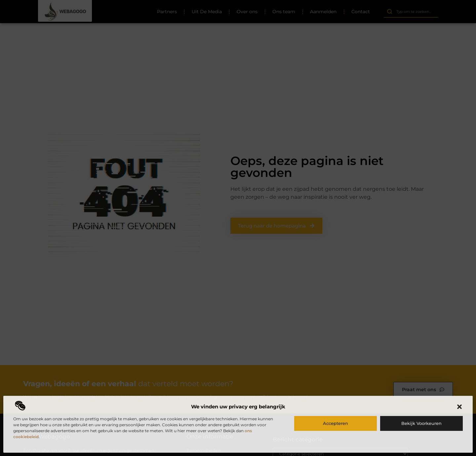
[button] (459, 407)
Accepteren (336, 423)
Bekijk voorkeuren (421, 423)
